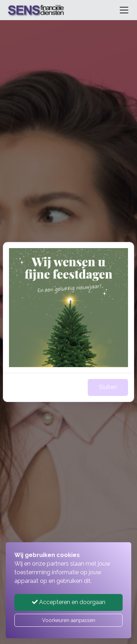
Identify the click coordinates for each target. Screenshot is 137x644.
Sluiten (108, 387)
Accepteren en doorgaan (69, 602)
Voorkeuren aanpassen (69, 620)
